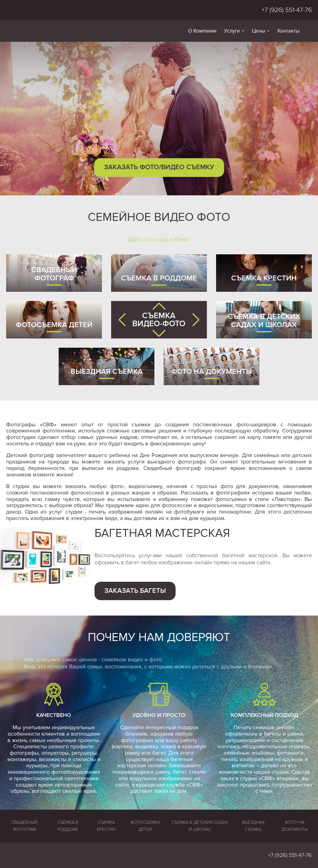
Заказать (159, 167)
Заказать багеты (135, 591)
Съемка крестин (264, 278)
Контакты (289, 31)
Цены (259, 31)
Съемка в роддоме (159, 278)
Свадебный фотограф (54, 274)
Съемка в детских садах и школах (264, 321)
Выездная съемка (107, 371)
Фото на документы (211, 371)
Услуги (232, 31)
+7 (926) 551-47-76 (287, 10)
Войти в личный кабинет (159, 239)
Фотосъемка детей (54, 325)
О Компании (202, 31)
